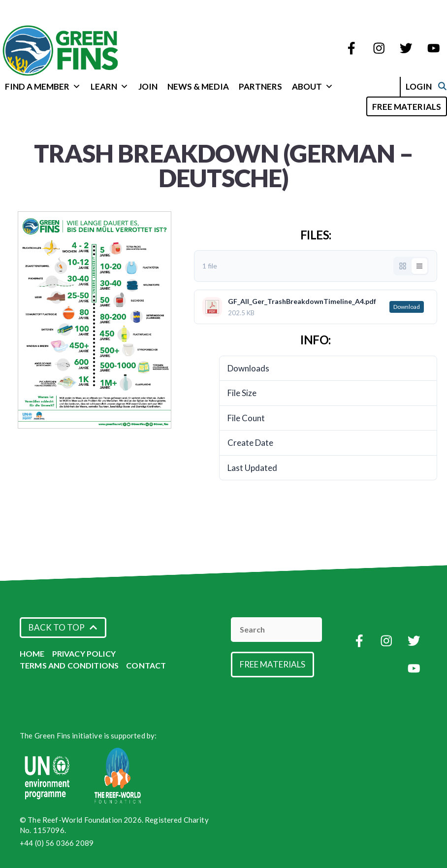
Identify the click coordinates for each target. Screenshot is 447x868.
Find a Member (43, 86)
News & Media (198, 86)
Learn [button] (110, 86)
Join (148, 86)
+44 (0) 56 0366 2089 (57, 843)
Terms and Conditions (69, 665)
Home (32, 653)
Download (407, 307)
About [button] (313, 86)
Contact (146, 665)
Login (429, 86)
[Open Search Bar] (354, 106)
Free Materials (407, 107)
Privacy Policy (84, 653)
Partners (260, 86)
